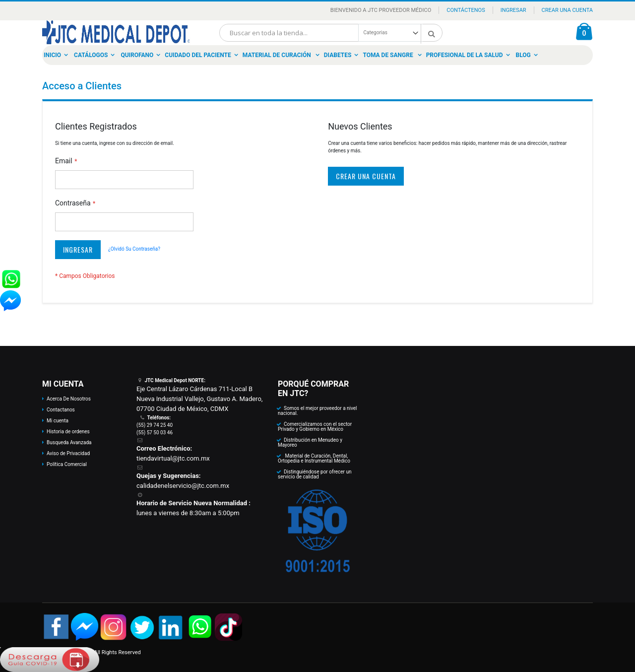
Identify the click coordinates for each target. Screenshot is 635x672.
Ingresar (513, 10)
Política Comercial (67, 464)
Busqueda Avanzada (69, 442)
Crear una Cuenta (567, 10)
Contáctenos (466, 10)
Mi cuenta (58, 421)
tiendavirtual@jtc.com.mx (173, 458)
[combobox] (331, 33)
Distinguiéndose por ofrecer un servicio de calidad (315, 474)
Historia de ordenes (68, 432)
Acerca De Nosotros (69, 399)
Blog (523, 55)
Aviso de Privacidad (68, 453)
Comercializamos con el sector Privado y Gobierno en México (315, 427)
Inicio (52, 55)
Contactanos (61, 410)
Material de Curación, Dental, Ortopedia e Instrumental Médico (314, 458)
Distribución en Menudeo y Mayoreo (310, 442)
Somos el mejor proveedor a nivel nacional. (317, 411)
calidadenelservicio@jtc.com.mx (183, 486)
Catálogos (91, 55)
